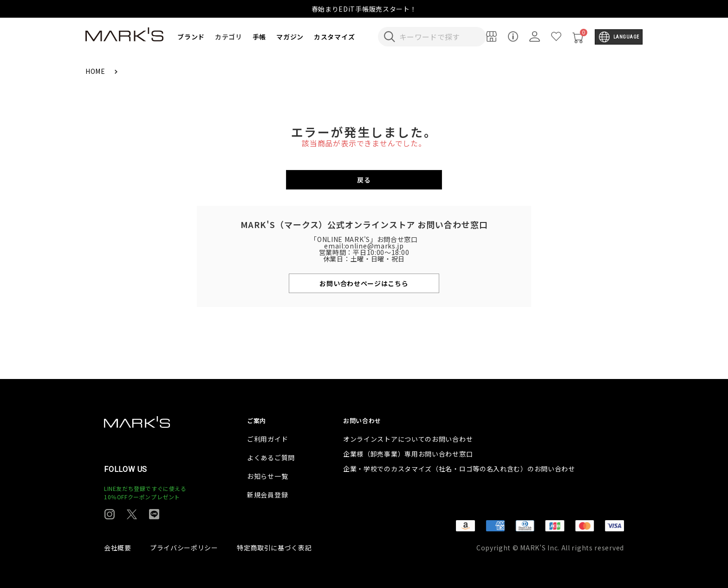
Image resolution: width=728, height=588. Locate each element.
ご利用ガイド (267, 439)
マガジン (290, 37)
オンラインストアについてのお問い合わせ (408, 439)
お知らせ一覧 (267, 476)
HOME (96, 71)
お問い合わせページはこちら (364, 283)
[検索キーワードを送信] (390, 37)
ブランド (191, 37)
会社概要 (118, 548)
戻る (364, 180)
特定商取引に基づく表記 (274, 548)
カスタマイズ (334, 37)
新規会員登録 (267, 495)
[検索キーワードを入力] (438, 37)
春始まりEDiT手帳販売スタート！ (364, 9)
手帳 (259, 37)
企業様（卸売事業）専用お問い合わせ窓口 (408, 454)
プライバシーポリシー (184, 548)
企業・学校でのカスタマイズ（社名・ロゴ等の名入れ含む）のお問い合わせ (459, 469)
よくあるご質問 (271, 457)
